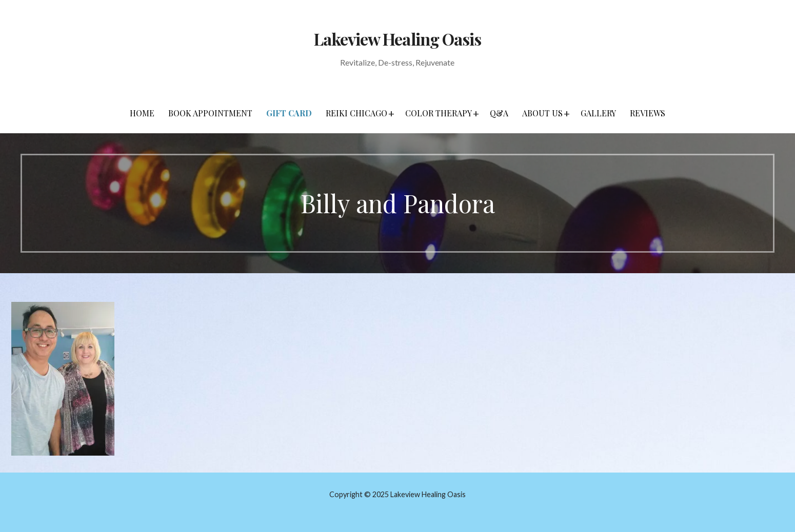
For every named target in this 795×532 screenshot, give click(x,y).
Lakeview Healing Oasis (397, 39)
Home (142, 113)
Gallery (598, 113)
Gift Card (289, 113)
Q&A (499, 113)
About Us (542, 113)
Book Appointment (210, 113)
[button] (391, 113)
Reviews (648, 113)
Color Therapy (439, 113)
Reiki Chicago (356, 113)
